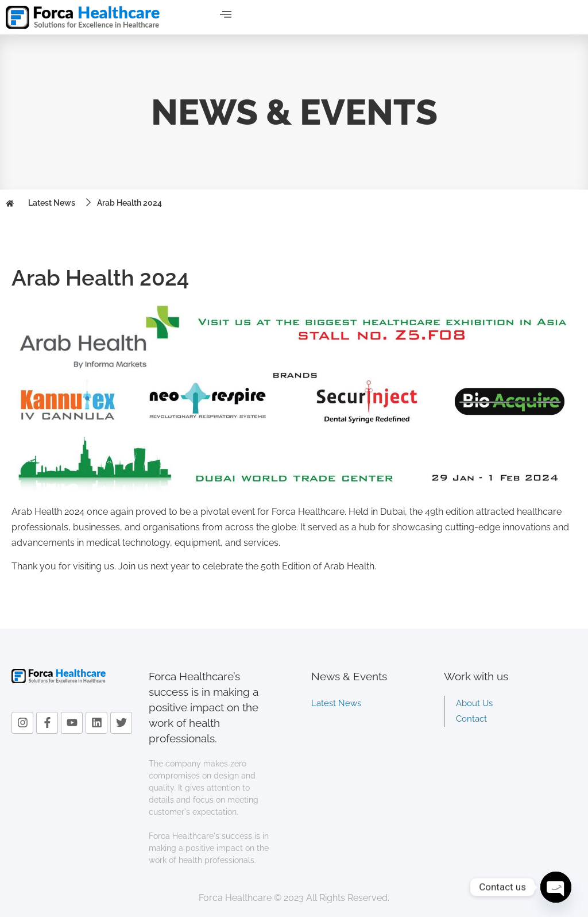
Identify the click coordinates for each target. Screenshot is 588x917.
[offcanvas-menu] (226, 15)
